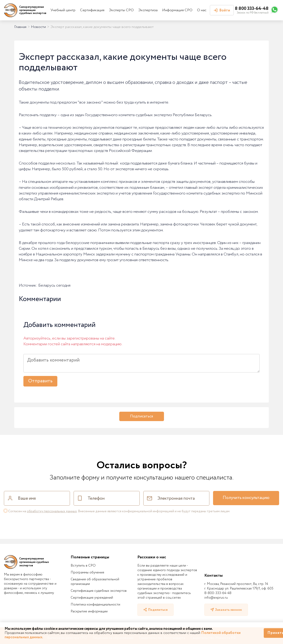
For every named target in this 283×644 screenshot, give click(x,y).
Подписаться (141, 416)
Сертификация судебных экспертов (99, 591)
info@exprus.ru (216, 598)
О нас (202, 10)
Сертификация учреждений (92, 598)
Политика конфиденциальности (95, 605)
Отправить (40, 381)
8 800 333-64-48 (252, 9)
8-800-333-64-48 (218, 593)
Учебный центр (63, 10)
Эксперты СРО (121, 10)
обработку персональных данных (52, 511)
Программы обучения (87, 573)
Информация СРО (177, 10)
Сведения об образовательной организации (95, 582)
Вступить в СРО (83, 566)
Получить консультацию (246, 498)
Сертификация (92, 10)
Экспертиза (148, 10)
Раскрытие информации (89, 611)
